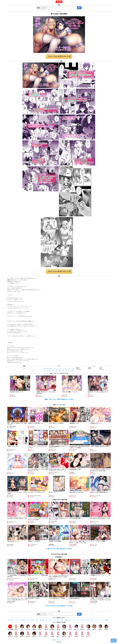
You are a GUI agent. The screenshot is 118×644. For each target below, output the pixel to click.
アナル (65, 369)
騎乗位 (62, 620)
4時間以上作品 (68, 620)
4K (100, 620)
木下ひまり (64, 627)
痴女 (78, 620)
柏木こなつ (88, 634)
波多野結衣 (52, 627)
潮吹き (92, 620)
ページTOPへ (114, 641)
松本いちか (28, 627)
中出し (73, 369)
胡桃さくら (46, 634)
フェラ (69, 369)
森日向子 (94, 627)
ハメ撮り (82, 620)
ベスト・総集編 (105, 620)
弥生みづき (10, 634)
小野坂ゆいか (82, 627)
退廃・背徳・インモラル (52, 369)
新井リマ (70, 634)
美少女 (50, 620)
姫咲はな (106, 627)
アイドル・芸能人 (47, 370)
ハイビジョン (17, 620)
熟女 (46, 620)
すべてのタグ (10, 620)
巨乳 (37, 620)
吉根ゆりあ (22, 634)
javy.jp (59, 2)
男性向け (73, 370)
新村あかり (40, 627)
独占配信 (33, 620)
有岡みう (58, 634)
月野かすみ (34, 634)
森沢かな (100, 627)
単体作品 (23, 620)
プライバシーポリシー (61, 640)
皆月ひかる (76, 627)
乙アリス (40, 634)
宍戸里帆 (52, 634)
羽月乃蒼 (58, 627)
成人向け (68, 370)
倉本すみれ (28, 634)
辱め (63, 370)
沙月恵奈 (88, 627)
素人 (58, 620)
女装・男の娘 (58, 370)
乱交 (53, 370)
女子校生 (87, 620)
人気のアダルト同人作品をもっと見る (59, 549)
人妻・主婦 (42, 620)
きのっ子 (24, 369)
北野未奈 (76, 634)
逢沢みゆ (16, 627)
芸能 (45, 369)
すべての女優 (10, 627)
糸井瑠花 (16, 634)
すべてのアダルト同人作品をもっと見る (59, 606)
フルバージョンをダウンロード (59, 56)
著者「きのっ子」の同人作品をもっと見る (59, 399)
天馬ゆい (70, 627)
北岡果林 (46, 627)
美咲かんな (64, 634)
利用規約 (54, 640)
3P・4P (60, 369)
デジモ (96, 620)
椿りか (22, 627)
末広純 (82, 634)
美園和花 (34, 627)
